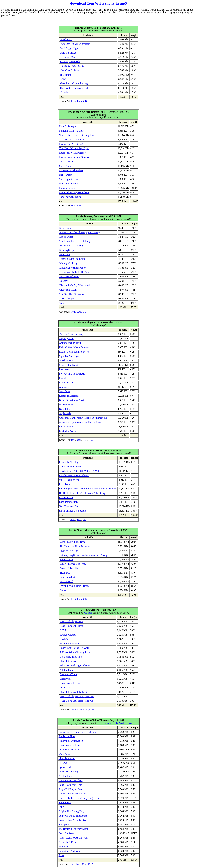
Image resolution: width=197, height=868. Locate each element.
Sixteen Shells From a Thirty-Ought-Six (79, 798)
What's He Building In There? (75, 666)
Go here (88, 613)
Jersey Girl (65, 688)
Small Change (66, 162)
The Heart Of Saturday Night (75, 88)
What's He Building (69, 772)
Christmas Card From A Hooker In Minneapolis (83, 418)
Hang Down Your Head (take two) (77, 701)
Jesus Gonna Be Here (70, 683)
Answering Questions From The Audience (80, 422)
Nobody (64, 92)
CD (85, 101)
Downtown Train (68, 674)
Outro (62, 303)
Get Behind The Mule (71, 657)
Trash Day (65, 573)
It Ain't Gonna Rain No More (74, 352)
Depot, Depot (66, 237)
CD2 (91, 206)
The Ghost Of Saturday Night (75, 83)
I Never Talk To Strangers (72, 374)
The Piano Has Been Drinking (75, 241)
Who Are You (66, 847)
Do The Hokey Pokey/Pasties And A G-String (82, 493)
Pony (61, 807)
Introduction (66, 39)
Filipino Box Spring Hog (71, 811)
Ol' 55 (63, 79)
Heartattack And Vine (69, 851)
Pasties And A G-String (71, 144)
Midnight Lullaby (68, 263)
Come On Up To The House (73, 816)
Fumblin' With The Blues (72, 131)
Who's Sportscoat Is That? (73, 564)
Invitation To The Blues (71, 170)
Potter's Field (66, 581)
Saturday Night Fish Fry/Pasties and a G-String (83, 555)
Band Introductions (69, 502)
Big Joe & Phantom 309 (72, 66)
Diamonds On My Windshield (75, 44)
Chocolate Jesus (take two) (73, 692)
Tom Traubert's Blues (70, 197)
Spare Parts (66, 75)
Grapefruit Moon (68, 290)
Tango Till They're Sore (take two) (77, 696)
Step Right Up (67, 250)
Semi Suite (65, 254)
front (74, 101)
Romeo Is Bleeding (69, 396)
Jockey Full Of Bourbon (71, 741)
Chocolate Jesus (68, 661)
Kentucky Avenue (68, 431)
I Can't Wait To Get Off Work (74, 272)
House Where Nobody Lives (73, 820)
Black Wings (66, 679)
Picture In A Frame (69, 643)
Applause (64, 387)
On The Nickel (67, 405)
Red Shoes (64, 484)
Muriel (63, 378)
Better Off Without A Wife (72, 400)
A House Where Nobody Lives (75, 652)
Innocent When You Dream (72, 794)
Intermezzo (65, 369)
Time (61, 855)
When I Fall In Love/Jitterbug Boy (77, 135)
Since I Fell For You (69, 480)
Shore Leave (65, 802)
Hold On (64, 639)
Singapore (64, 824)
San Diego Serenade (70, 61)
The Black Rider (67, 736)
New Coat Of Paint (69, 70)
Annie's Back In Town (70, 343)
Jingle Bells (65, 413)
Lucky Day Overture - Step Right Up (77, 732)
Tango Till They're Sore (72, 621)
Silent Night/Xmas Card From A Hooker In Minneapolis (87, 489)
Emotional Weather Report (73, 153)
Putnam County (67, 188)
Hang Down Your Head (71, 626)
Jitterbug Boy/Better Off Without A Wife (80, 471)
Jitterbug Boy (66, 360)
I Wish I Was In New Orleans (74, 157)
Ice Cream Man (68, 57)
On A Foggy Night (69, 48)
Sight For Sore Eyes (69, 356)
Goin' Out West (66, 833)
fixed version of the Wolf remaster (116, 723)
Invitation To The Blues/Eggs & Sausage (80, 232)
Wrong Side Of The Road (73, 542)
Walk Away (64, 754)
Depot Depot (66, 175)
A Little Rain (66, 670)
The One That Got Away (71, 140)
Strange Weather (68, 635)
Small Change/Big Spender (73, 511)
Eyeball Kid (65, 767)
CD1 (85, 206)
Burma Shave (66, 383)
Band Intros (65, 409)
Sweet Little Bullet (69, 365)
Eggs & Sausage (68, 53)
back (80, 101)
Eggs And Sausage (69, 551)
